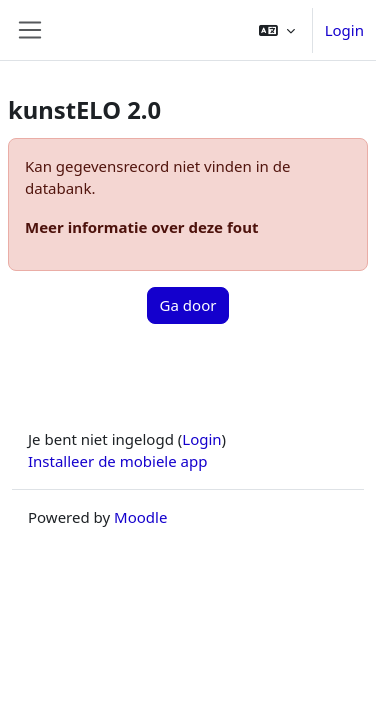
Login (344, 30)
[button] (277, 30)
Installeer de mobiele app (117, 461)
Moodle (140, 517)
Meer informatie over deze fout (141, 227)
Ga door (188, 305)
